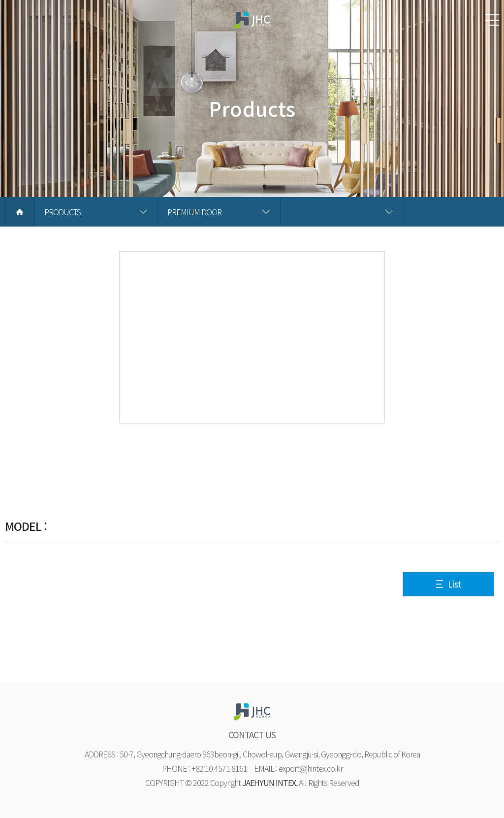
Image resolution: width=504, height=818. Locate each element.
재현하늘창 (252, 25)
